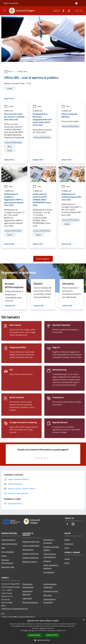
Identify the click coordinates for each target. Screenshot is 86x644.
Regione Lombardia (11, 3)
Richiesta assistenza (30, 602)
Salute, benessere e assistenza (51, 567)
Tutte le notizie (43, 259)
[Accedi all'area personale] (76, 3)
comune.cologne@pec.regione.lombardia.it (18, 617)
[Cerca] (81, 11)
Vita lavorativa (28, 550)
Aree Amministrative (9, 544)
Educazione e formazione (48, 541)
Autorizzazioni (49, 572)
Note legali (48, 595)
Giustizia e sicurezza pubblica (51, 548)
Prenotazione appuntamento (28, 586)
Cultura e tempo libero (31, 546)
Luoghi (67, 559)
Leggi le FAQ (27, 598)
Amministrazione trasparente (50, 586)
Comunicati (69, 544)
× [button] (83, 620)
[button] (43, 640)
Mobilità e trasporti (30, 562)
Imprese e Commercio (31, 554)
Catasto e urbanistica (30, 558)
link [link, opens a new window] (65, 631)
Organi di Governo (8, 540)
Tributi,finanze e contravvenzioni (50, 555)
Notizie (9, 106)
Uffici (3, 548)
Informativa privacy (51, 591)
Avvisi (10, 71)
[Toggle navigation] (4, 10)
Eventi (67, 563)
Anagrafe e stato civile (31, 542)
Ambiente (47, 561)
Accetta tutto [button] (34, 635)
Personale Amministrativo (7, 561)
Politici (4, 556)
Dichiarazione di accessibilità (49, 601)
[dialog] (43, 631)
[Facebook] (62, 11)
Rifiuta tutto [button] (52, 635)
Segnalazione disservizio (27, 593)
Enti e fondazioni (8, 552)
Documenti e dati (8, 567)
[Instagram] (68, 11)
